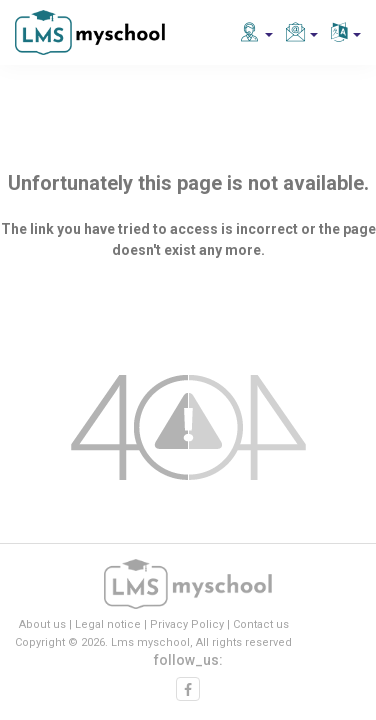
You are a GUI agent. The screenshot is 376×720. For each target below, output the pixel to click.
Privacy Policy (187, 624)
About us (42, 624)
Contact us (261, 624)
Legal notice (108, 624)
